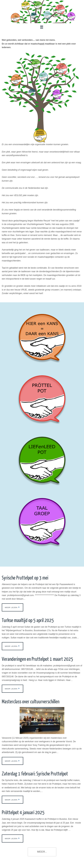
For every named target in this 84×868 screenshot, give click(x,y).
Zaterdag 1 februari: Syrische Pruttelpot (35, 774)
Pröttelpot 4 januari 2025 (23, 813)
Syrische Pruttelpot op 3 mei (25, 578)
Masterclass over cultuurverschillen (31, 702)
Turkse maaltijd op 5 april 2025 (28, 620)
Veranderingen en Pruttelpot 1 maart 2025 (37, 659)
